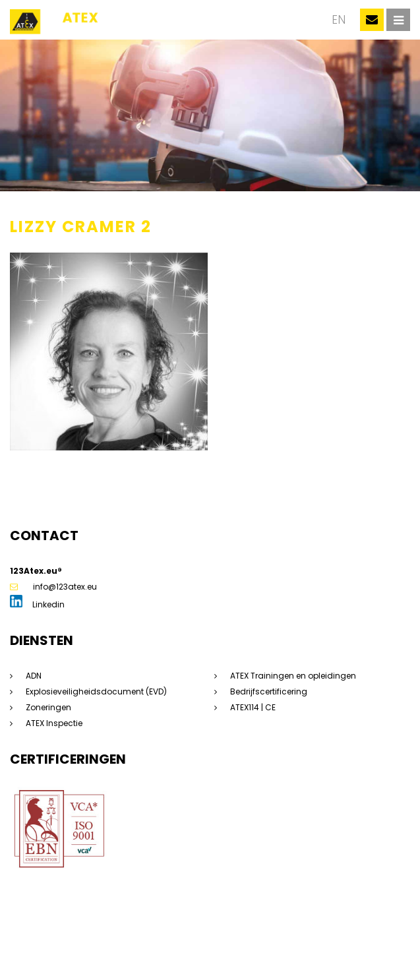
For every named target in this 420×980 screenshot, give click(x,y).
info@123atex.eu (53, 587)
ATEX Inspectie (54, 723)
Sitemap (92, 939)
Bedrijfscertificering (269, 691)
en (339, 20)
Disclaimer (136, 939)
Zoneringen (48, 707)
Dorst (212, 951)
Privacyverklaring (198, 939)
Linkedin (37, 604)
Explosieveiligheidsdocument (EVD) (96, 691)
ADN (34, 676)
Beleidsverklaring (105, 951)
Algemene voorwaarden (287, 939)
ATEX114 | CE (253, 707)
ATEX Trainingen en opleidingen (293, 676)
